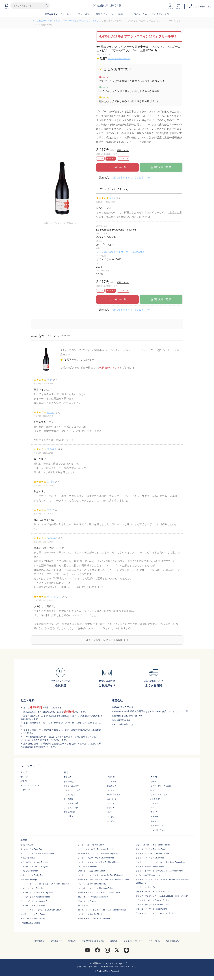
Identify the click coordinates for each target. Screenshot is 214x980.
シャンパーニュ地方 (72, 790)
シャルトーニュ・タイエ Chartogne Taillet (96, 888)
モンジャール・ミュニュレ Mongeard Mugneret (98, 854)
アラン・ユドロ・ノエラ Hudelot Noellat (153, 845)
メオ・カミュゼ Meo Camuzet (33, 919)
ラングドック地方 (71, 803)
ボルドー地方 (69, 782)
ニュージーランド (158, 830)
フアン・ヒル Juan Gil (87, 867)
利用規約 (72, 941)
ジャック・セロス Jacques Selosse (35, 897)
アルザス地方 (69, 812)
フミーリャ (155, 812)
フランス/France (106, 252)
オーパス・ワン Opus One (31, 849)
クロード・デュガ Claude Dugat (92, 871)
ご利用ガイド (56, 941)
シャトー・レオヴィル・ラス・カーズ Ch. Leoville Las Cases (104, 880)
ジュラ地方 (68, 816)
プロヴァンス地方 (71, 808)
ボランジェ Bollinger (29, 880)
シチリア (111, 808)
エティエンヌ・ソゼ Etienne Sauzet (93, 897)
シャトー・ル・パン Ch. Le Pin (91, 845)
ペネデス (154, 790)
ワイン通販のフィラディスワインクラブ (50, 21)
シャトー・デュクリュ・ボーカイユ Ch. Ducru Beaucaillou (160, 862)
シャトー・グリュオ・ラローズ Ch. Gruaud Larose (99, 893)
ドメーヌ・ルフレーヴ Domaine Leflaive (153, 854)
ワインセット (67, 14)
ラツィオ (111, 790)
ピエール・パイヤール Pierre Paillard (151, 909)
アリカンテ (155, 803)
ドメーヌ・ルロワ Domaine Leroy (92, 884)
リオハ (153, 782)
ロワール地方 (69, 795)
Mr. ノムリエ (54, 597)
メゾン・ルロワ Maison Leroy (148, 875)
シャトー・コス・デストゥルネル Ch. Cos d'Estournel (101, 875)
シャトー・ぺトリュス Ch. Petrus (150, 858)
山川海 (51, 482)
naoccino (52, 538)
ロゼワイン (25, 790)
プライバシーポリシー (133, 941)
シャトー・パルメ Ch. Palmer (33, 906)
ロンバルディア (114, 795)
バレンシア (155, 799)
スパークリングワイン (30, 785)
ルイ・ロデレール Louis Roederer (34, 862)
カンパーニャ (113, 799)
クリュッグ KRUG (28, 858)
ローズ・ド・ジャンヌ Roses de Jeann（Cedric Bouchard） (103, 910)
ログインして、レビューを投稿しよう (107, 640)
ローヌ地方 (68, 799)
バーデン (111, 817)
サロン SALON (27, 845)
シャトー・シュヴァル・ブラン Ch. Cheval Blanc (99, 862)
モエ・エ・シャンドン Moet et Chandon (37, 854)
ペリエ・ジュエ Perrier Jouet (32, 875)
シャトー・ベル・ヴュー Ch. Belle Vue (94, 919)
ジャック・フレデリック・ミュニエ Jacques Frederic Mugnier (162, 896)
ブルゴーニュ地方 (71, 786)
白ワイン (24, 781)
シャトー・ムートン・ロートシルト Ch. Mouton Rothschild (45, 884)
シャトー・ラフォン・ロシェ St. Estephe (153, 892)
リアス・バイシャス (159, 795)
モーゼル (111, 821)
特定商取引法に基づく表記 (93, 941)
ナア (49, 510)
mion (112, 198)
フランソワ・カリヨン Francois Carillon (152, 900)
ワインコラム (141, 14)
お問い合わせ (39, 941)
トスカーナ (112, 782)
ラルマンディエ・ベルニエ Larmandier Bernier (155, 913)
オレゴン (154, 821)
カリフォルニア (157, 826)
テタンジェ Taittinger (29, 871)
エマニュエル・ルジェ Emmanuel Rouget (95, 849)
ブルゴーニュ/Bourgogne (130, 252)
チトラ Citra (83, 906)
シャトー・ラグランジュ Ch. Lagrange (37, 893)
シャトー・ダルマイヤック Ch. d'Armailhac (96, 858)
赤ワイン (96, 21)
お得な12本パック (141, 178)
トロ (152, 808)
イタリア (111, 777)
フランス (73, 21)
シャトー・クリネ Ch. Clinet (90, 914)
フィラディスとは (161, 14)
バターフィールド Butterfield (32, 888)
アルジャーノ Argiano (87, 901)
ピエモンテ (112, 786)
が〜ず (51, 412)
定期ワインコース (105, 14)
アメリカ (154, 817)
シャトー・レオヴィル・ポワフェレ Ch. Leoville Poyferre (160, 871)
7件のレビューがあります (119, 59)
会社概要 (114, 941)
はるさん (52, 449)
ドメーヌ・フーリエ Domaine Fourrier (152, 849)
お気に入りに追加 (161, 167)
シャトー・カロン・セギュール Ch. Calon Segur (41, 910)
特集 (121, 14)
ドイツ (110, 812)
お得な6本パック (121, 178)
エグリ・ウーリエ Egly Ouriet (33, 914)
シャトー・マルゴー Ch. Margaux (34, 867)
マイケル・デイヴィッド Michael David (152, 905)
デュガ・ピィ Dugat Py (146, 887)
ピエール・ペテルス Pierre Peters (150, 867)
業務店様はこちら (173, 941)
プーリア (111, 803)
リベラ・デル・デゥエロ (161, 786)
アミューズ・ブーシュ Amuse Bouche (36, 901)
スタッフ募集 (154, 941)
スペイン (154, 777)
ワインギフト (85, 14)
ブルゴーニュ (85, 21)
